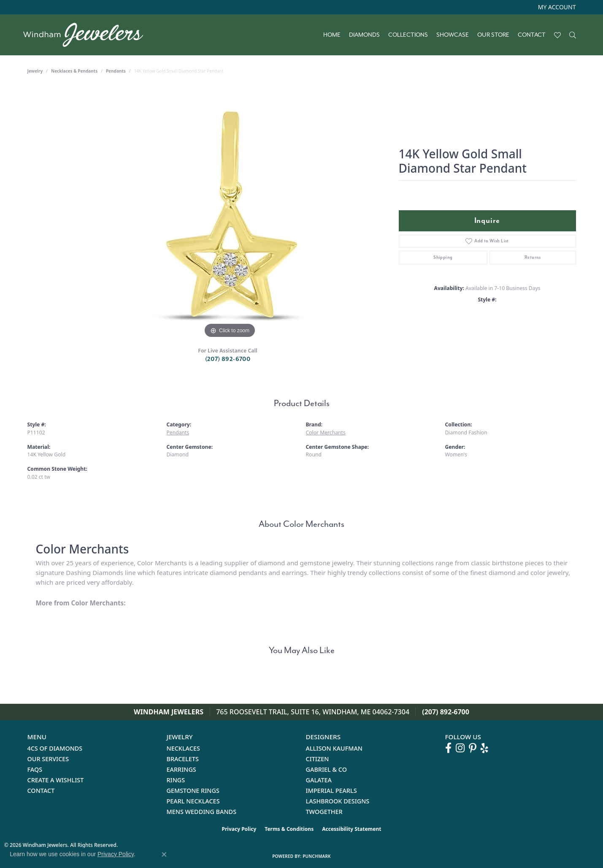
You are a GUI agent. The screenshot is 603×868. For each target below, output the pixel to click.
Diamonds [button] (364, 35)
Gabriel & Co (326, 769)
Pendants (116, 71)
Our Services (48, 759)
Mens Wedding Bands (202, 812)
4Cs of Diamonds (55, 748)
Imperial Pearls (331, 791)
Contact (532, 35)
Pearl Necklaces (193, 801)
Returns (533, 257)
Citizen (318, 759)
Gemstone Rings (193, 791)
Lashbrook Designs (338, 801)
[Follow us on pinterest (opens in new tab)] (473, 748)
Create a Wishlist (56, 780)
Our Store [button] (493, 35)
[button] (556, 7)
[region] (230, 214)
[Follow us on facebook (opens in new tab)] (448, 748)
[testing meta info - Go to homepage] (88, 35)
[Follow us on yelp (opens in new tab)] (484, 748)
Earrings (181, 769)
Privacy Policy (239, 829)
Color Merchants (326, 433)
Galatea (319, 780)
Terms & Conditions (289, 829)
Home (332, 35)
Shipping (443, 257)
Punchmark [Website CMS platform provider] (317, 856)
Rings (176, 780)
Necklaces (183, 748)
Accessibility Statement (352, 829)
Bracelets (183, 759)
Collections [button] (408, 35)
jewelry (35, 71)
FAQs (35, 769)
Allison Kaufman (334, 748)
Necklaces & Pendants (74, 71)
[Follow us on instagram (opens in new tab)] (460, 748)
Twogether (324, 812)
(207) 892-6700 (228, 359)
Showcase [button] (453, 35)
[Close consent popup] (164, 854)
